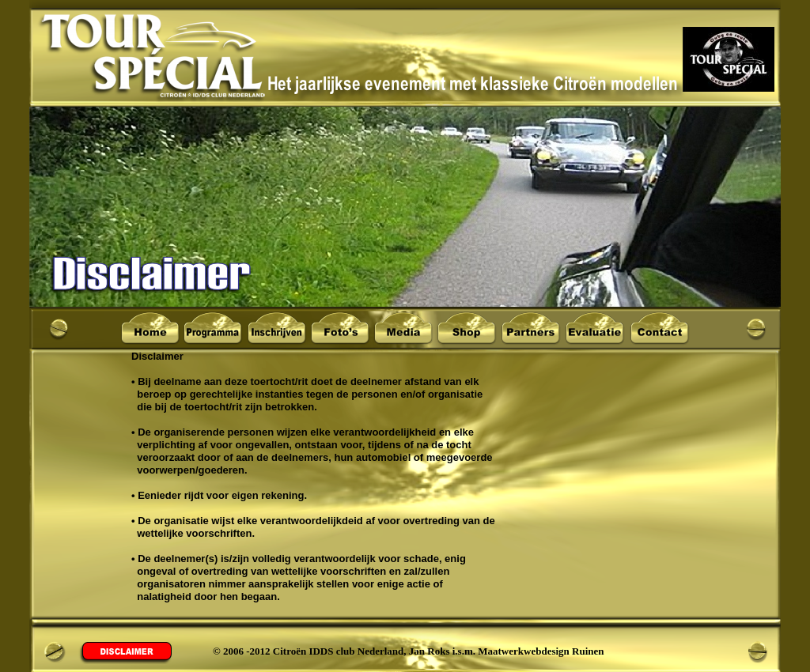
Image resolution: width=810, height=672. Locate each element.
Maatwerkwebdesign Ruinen (541, 651)
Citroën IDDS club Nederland (339, 651)
